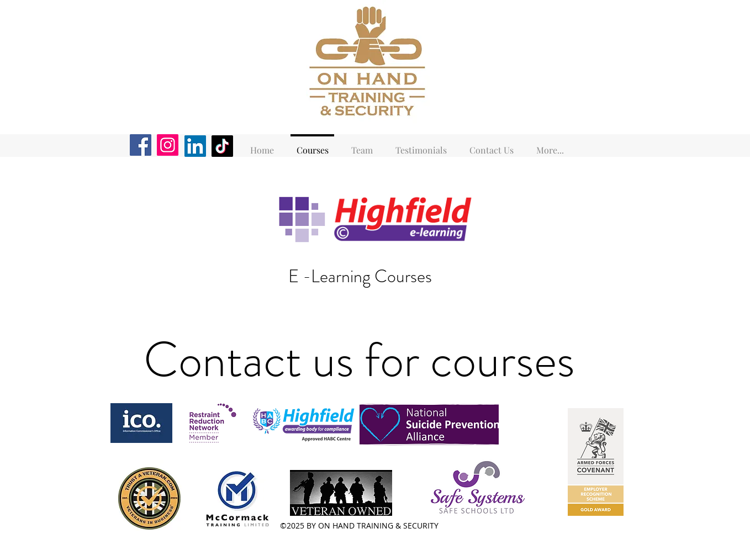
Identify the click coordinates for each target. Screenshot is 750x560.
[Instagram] (168, 145)
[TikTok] (222, 146)
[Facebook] (141, 145)
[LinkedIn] (195, 146)
